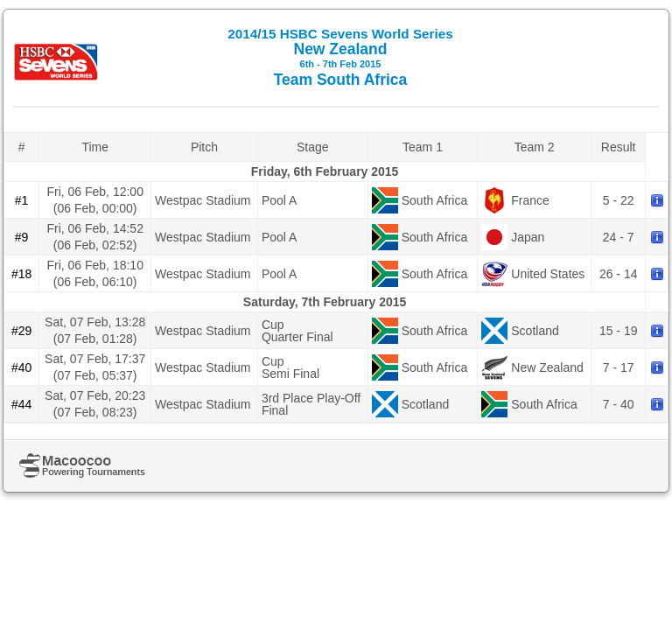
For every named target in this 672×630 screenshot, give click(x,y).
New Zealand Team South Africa (340, 57)
